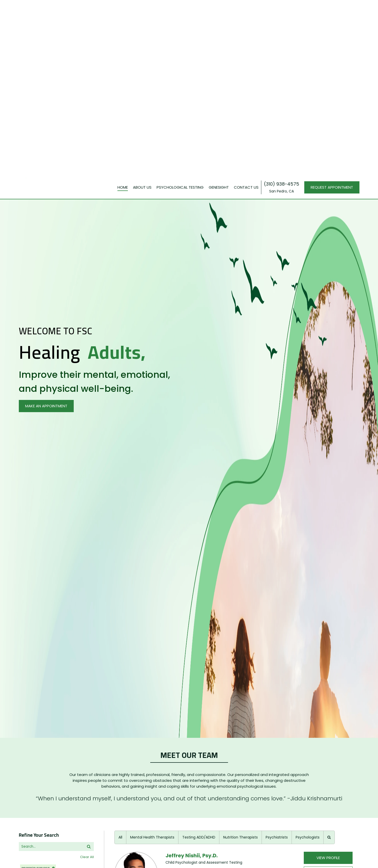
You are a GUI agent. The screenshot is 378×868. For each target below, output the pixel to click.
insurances (29, 610)
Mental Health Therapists (152, 499)
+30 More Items (33, 598)
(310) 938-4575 (282, 8)
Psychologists (308, 499)
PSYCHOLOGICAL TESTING (180, 12)
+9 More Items (32, 622)
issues (24, 566)
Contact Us (246, 12)
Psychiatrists (277, 499)
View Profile (328, 519)
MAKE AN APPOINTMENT (46, 67)
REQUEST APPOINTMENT (332, 12)
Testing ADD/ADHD (199, 499)
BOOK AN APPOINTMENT (328, 534)
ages (23, 634)
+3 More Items (32, 670)
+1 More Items (31, 694)
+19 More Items (32, 743)
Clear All (87, 518)
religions (28, 683)
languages (29, 659)
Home (123, 12)
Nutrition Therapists (240, 499)
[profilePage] (136, 551)
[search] (53, 508)
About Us (142, 12)
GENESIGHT (219, 12)
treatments (30, 707)
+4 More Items (32, 646)
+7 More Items (32, 767)
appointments (32, 755)
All (120, 499)
